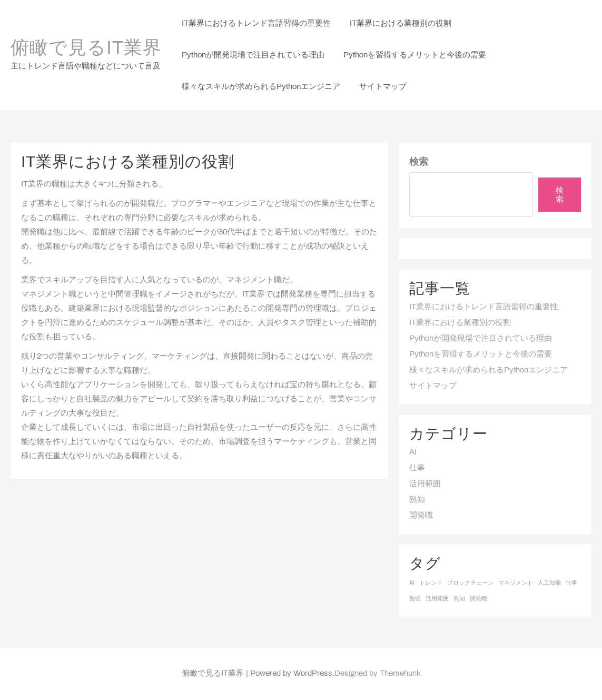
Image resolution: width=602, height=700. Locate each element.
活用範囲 (425, 484)
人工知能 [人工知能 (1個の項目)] (549, 583)
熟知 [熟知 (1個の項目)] (459, 599)
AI (413, 452)
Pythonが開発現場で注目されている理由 (481, 339)
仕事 (417, 468)
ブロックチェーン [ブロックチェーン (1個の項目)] (470, 583)
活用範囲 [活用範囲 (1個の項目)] (437, 599)
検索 (419, 162)
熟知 (417, 500)
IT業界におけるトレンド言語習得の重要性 (484, 307)
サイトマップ (433, 386)
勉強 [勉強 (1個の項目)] (415, 599)
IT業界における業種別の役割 (460, 323)
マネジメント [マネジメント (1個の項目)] (516, 583)
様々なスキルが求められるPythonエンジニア (488, 370)
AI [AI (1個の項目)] (412, 583)
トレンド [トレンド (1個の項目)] (431, 583)
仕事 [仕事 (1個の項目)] (571, 583)
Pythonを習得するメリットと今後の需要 (481, 354)
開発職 (421, 516)
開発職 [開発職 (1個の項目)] (478, 599)
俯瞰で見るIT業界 (86, 49)
